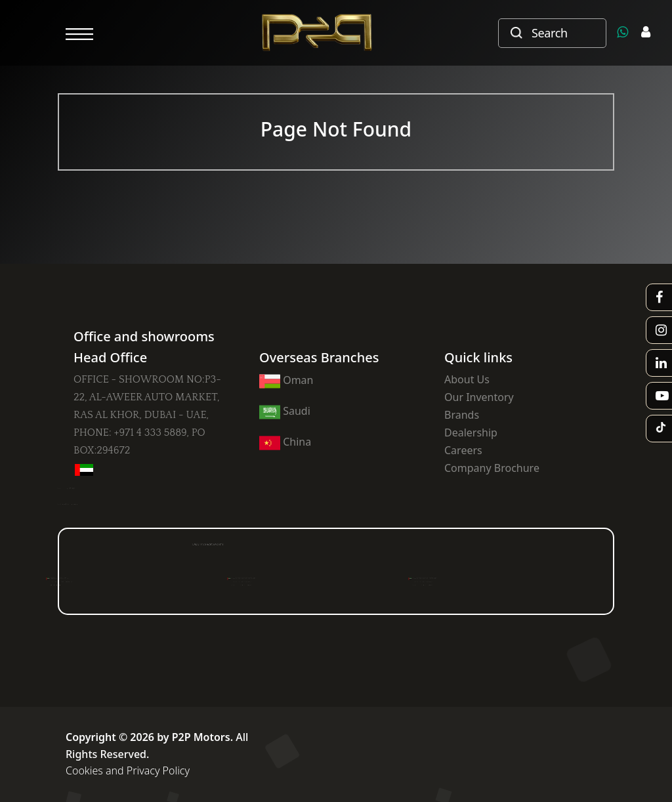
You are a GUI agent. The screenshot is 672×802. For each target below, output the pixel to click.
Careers (463, 450)
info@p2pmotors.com (83, 504)
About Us (467, 379)
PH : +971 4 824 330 (77, 584)
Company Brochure (492, 468)
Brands (462, 415)
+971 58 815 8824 (83, 488)
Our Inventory (479, 397)
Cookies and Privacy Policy (128, 770)
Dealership (471, 433)
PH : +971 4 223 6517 (264, 584)
